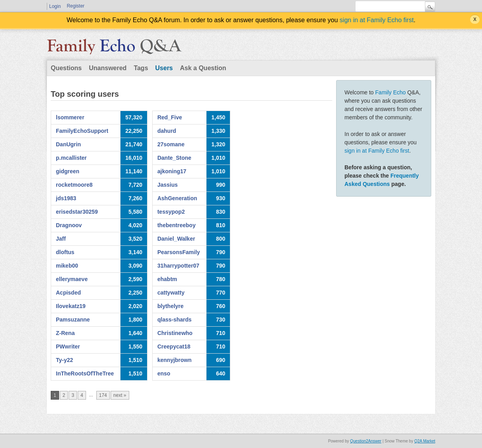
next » (120, 395)
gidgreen (68, 171)
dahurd (167, 131)
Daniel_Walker (176, 239)
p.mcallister (71, 158)
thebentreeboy (176, 225)
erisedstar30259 (77, 212)
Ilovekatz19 (71, 306)
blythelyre (170, 306)
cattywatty (171, 293)
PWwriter (68, 347)
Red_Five (170, 117)
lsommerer (70, 117)
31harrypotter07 (178, 266)
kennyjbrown (174, 360)
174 (103, 395)
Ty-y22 (64, 360)
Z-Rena (65, 333)
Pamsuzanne (73, 320)
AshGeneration (177, 198)
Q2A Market (425, 441)
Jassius (167, 185)
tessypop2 (171, 212)
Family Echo (391, 92)
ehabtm (167, 279)
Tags (141, 68)
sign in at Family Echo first (377, 20)
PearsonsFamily (179, 252)
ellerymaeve (72, 279)
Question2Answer (366, 441)
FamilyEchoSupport (82, 131)
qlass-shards (174, 320)
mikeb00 (67, 266)
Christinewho (175, 333)
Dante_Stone (174, 158)
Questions (66, 68)
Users (164, 68)
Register (76, 6)
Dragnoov (69, 225)
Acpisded (68, 293)
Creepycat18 (174, 347)
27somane (171, 144)
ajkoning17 (172, 171)
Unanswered (108, 68)
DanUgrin (68, 144)
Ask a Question (203, 68)
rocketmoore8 (74, 185)
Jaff (61, 239)
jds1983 (66, 198)
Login (55, 6)
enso (164, 373)
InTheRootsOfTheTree (85, 373)
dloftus (65, 252)
